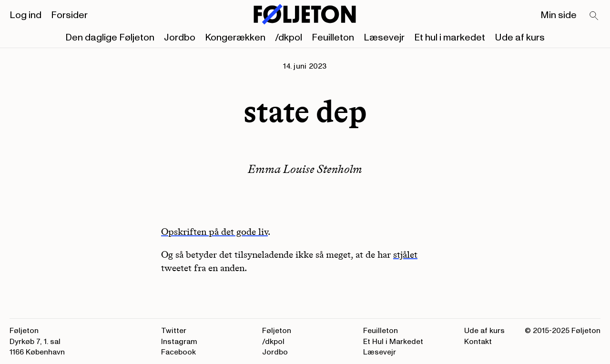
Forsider (69, 15)
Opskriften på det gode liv (214, 232)
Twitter (174, 331)
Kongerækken (235, 38)
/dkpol (289, 38)
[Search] (594, 16)
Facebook (178, 352)
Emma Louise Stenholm (305, 169)
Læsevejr (384, 38)
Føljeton (277, 331)
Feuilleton (333, 38)
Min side (559, 15)
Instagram (179, 342)
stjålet (405, 254)
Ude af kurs (520, 38)
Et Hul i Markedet (393, 342)
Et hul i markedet (450, 38)
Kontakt (478, 342)
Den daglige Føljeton (110, 38)
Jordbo (180, 38)
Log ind (25, 15)
